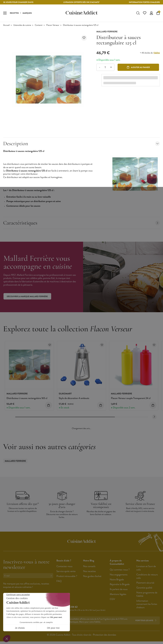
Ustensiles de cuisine (22, 25)
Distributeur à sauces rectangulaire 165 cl (27, 398)
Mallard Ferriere (15, 461)
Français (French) (15, 607)
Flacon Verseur (53, 25)
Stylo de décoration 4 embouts (74, 398)
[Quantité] (105, 67)
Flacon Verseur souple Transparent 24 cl (131, 398)
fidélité (157, 53)
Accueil (6, 25)
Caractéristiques (81, 223)
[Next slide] (154, 417)
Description (81, 144)
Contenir (39, 25)
